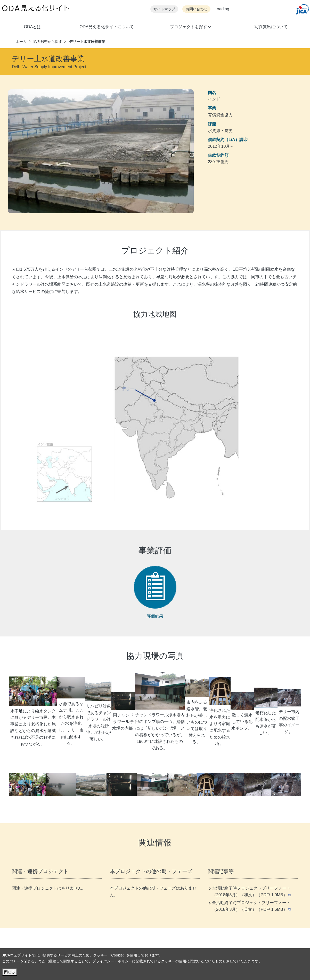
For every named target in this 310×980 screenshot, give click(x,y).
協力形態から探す (48, 42)
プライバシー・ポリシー (112, 961)
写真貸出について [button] (271, 27)
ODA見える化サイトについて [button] (107, 27)
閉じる (10, 972)
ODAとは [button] (33, 27)
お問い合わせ (197, 9)
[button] (190, 27)
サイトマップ (164, 9)
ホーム (21, 42)
